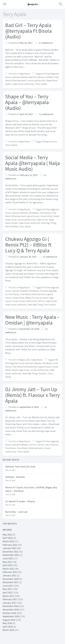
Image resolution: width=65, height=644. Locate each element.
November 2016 (11, 610)
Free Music (45, 213)
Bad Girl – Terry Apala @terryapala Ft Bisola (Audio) (28, 31)
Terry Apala (41, 84)
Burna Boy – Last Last (16, 512)
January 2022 (10, 548)
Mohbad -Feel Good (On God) (20, 467)
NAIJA (41, 301)
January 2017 (10, 603)
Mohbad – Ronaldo (15, 477)
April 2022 (8, 538)
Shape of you (50, 141)
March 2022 (8, 541)
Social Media (12, 226)
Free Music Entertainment (33, 294)
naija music (42, 220)
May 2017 (7, 589)
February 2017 (10, 599)
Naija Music (24, 74)
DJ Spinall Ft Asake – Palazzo (20, 501)
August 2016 (9, 620)
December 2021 (11, 552)
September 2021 (11, 555)
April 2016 (8, 627)
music (15, 301)
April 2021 (8, 565)
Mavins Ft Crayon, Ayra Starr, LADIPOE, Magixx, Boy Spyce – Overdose (31, 489)
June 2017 (8, 586)
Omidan (42, 373)
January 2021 (10, 575)
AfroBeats (34, 213)
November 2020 (11, 579)
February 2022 (10, 545)
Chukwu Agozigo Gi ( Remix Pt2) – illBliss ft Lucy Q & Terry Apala (28, 245)
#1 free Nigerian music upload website (32, 361)
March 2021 (8, 569)
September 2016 (11, 616)
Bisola (41, 77)
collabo (49, 77)
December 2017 (11, 582)
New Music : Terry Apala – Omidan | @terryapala (32, 320)
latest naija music (21, 370)
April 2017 (8, 592)
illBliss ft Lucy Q (33, 298)
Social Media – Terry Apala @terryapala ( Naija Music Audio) (32, 163)
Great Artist (46, 216)
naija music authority (23, 84)
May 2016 (7, 623)
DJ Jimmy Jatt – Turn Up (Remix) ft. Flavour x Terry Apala (32, 395)
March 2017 (8, 596)
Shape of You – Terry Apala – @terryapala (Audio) (27, 102)
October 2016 (9, 613)
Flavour (54, 445)
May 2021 (7, 562)
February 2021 (10, 572)
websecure (47, 43)
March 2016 (8, 630)
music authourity (36, 80)
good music (34, 216)
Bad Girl (33, 77)
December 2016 (11, 606)
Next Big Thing (49, 223)
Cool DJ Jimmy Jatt (39, 445)
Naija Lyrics (24, 360)
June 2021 (8, 558)
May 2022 (7, 535)
